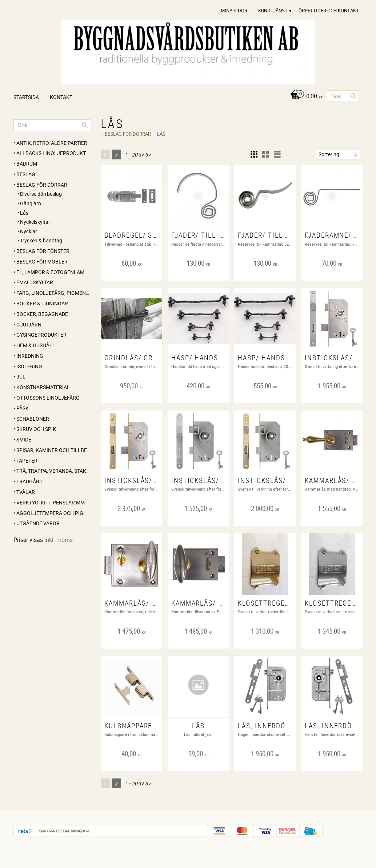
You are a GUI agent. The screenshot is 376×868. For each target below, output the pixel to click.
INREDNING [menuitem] (30, 356)
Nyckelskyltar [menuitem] (35, 222)
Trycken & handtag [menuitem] (41, 240)
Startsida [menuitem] (26, 97)
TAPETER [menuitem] (27, 461)
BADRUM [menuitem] (27, 164)
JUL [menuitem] (21, 376)
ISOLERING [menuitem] (29, 366)
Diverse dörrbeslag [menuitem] (41, 194)
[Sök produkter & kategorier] (343, 96)
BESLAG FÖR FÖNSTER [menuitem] (43, 251)
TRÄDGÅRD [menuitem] (29, 481)
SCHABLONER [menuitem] (33, 419)
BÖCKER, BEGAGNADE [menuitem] (42, 314)
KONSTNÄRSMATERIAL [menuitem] (43, 387)
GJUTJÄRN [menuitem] (29, 324)
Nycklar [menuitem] (29, 231)
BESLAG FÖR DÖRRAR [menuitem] (42, 185)
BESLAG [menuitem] (26, 174)
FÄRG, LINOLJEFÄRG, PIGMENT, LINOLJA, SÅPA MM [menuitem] (53, 293)
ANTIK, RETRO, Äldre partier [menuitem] (52, 143)
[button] (254, 154)
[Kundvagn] (305, 97)
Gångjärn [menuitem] (31, 203)
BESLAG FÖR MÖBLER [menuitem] (42, 261)
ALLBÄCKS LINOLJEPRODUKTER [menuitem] (53, 153)
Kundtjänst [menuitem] (273, 11)
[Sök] (353, 96)
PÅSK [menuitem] (23, 408)
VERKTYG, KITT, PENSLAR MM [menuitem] (51, 502)
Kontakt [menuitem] (61, 97)
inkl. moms (59, 540)
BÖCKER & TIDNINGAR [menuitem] (42, 303)
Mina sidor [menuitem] (234, 11)
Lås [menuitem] (24, 213)
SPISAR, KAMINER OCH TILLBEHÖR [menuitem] (53, 450)
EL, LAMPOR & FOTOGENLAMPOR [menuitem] (53, 272)
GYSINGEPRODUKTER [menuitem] (41, 335)
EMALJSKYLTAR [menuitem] (35, 282)
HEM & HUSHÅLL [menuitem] (36, 345)
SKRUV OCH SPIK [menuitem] (36, 429)
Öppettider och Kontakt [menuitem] (329, 11)
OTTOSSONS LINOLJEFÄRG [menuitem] (48, 398)
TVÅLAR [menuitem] (26, 492)
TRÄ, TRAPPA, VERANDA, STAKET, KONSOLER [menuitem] (53, 471)
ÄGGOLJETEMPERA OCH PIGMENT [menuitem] (53, 513)
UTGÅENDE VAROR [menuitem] (38, 523)
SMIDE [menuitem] (24, 439)
